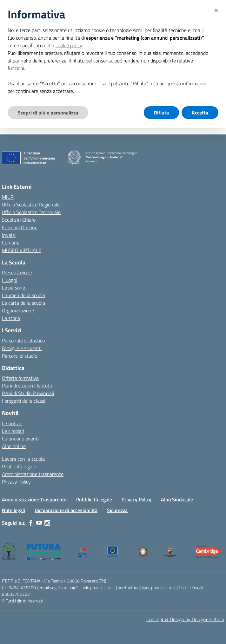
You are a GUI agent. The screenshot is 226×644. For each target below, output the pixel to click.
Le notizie (12, 423)
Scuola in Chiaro (19, 220)
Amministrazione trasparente (33, 474)
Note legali (13, 510)
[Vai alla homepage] (74, 157)
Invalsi (9, 235)
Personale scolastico (23, 341)
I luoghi (10, 280)
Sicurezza (117, 510)
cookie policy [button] (69, 45)
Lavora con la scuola (23, 459)
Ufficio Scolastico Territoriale (31, 212)
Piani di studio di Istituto (27, 386)
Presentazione (17, 272)
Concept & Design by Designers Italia (185, 619)
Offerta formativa (20, 378)
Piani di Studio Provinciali (28, 393)
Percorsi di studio (20, 356)
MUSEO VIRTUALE (22, 250)
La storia (11, 318)
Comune (11, 243)
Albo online (14, 446)
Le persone (13, 288)
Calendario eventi (20, 439)
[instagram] (47, 523)
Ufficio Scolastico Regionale (31, 205)
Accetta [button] (200, 113)
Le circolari (13, 431)
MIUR (8, 197)
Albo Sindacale (177, 499)
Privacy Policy (16, 482)
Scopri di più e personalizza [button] (48, 113)
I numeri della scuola (23, 295)
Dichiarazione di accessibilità (66, 510)
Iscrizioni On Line (20, 227)
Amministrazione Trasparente (34, 499)
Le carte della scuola (23, 303)
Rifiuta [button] (161, 113)
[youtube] (39, 523)
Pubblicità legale (19, 466)
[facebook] (31, 523)
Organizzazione (18, 310)
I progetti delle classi (23, 401)
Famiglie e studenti (22, 348)
